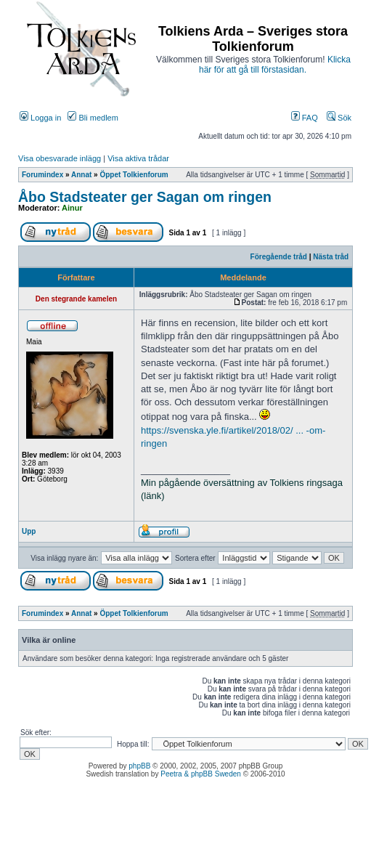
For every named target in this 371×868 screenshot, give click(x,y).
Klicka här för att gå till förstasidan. (275, 65)
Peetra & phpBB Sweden (201, 774)
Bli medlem (93, 118)
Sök (339, 118)
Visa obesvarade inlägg (60, 158)
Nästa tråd (331, 257)
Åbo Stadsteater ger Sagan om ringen (145, 197)
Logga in (40, 118)
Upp (29, 531)
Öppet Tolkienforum (134, 175)
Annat (81, 175)
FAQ (305, 118)
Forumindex (42, 175)
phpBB (139, 766)
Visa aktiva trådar (138, 158)
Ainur (72, 208)
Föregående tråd (279, 257)
